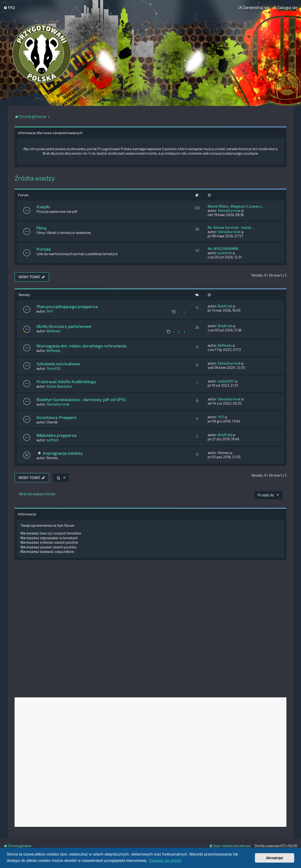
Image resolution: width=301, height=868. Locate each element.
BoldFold (225, 306)
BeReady (54, 331)
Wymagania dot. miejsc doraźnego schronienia (81, 346)
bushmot (225, 253)
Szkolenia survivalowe (58, 364)
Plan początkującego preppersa (67, 306)
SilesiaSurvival (229, 210)
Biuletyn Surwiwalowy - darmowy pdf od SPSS (81, 399)
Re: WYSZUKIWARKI (223, 249)
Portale (44, 249)
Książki (43, 207)
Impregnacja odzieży (63, 453)
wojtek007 (226, 381)
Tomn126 (54, 368)
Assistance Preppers (57, 417)
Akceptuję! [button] (275, 858)
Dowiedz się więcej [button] (165, 861)
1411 (50, 311)
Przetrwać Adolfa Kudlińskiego (66, 382)
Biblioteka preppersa (56, 435)
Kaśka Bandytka (59, 386)
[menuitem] (9, 7)
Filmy (42, 228)
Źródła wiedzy (35, 178)
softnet (53, 440)
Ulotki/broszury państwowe (64, 326)
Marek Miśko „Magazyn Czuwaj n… (236, 206)
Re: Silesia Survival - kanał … (231, 227)
